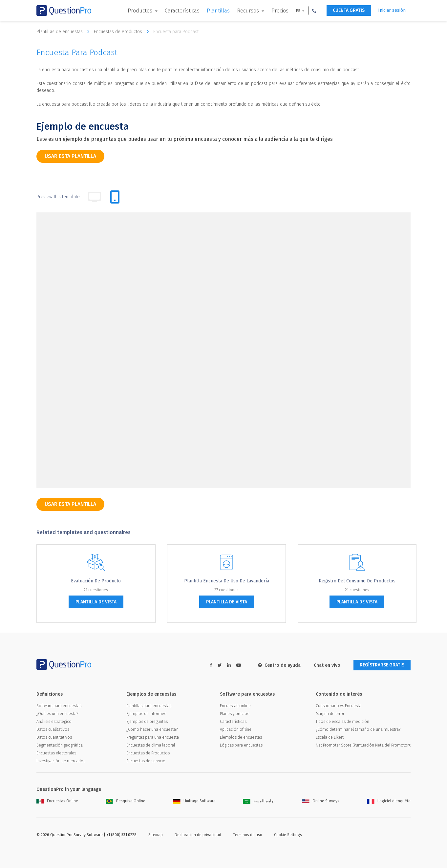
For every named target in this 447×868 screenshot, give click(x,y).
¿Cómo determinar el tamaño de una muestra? (358, 729)
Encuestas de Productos (123, 32)
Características (181, 11)
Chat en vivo (326, 665)
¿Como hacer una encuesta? (152, 729)
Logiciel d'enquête (389, 801)
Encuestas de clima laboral (151, 745)
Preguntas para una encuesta (153, 737)
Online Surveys (321, 801)
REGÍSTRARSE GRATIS (382, 665)
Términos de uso (248, 835)
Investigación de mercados (61, 761)
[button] (313, 11)
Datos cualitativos (53, 729)
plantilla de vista (96, 602)
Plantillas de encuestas (64, 32)
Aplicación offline (236, 729)
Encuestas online (235, 706)
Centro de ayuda (278, 665)
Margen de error (330, 714)
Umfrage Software (194, 801)
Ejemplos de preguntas (147, 722)
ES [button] (298, 11)
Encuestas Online (57, 801)
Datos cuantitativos (54, 737)
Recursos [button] (248, 11)
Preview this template (58, 197)
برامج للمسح (259, 801)
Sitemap (156, 835)
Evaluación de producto (96, 581)
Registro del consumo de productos (357, 581)
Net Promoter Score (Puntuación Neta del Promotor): (363, 745)
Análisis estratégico (54, 722)
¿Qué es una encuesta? (57, 714)
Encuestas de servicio (146, 761)
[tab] (115, 197)
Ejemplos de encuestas (241, 737)
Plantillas (217, 11)
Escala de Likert (330, 737)
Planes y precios (234, 714)
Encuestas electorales (56, 753)
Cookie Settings (288, 835)
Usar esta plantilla (70, 156)
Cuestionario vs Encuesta (339, 706)
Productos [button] (140, 11)
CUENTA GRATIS (348, 11)
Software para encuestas (59, 706)
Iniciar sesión (392, 10)
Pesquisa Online (126, 801)
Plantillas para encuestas (149, 706)
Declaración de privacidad (198, 835)
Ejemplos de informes (146, 714)
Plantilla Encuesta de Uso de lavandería (227, 581)
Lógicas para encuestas (241, 745)
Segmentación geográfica (60, 745)
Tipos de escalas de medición (342, 722)
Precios (279, 11)
